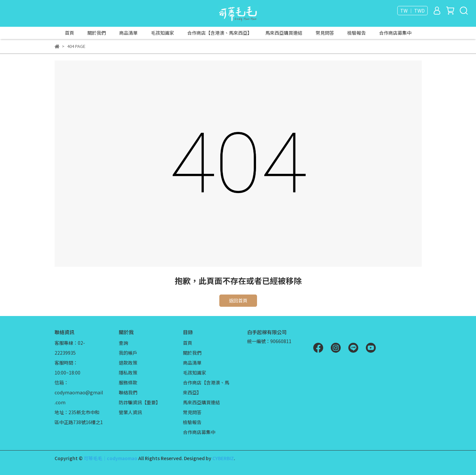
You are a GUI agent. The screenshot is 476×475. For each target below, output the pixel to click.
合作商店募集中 (395, 33)
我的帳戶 (128, 353)
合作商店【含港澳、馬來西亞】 (220, 33)
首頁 (69, 33)
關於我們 (97, 33)
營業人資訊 (130, 412)
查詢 (123, 343)
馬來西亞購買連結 (284, 33)
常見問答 (325, 33)
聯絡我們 (128, 392)
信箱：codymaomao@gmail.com (79, 392)
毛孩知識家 (162, 33)
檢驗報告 (357, 33)
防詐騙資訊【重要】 (140, 402)
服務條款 (128, 382)
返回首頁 (238, 300)
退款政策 (128, 363)
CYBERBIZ (223, 458)
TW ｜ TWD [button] (412, 11)
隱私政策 (128, 373)
